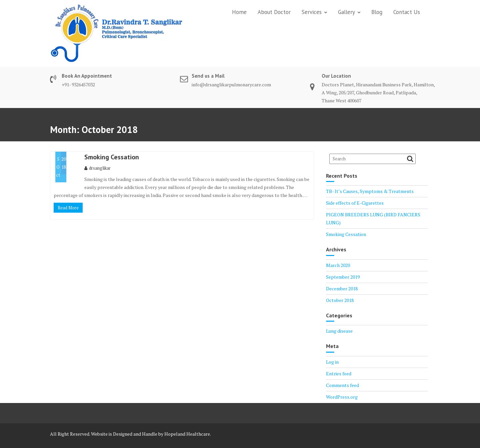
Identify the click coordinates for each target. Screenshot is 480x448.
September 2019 (343, 277)
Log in (332, 362)
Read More (68, 208)
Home (239, 12)
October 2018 (340, 300)
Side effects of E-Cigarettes (355, 203)
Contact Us (407, 12)
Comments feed (342, 385)
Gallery (346, 12)
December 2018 (342, 288)
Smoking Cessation (112, 157)
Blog (377, 12)
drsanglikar (97, 168)
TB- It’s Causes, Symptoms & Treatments (370, 191)
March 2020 (338, 265)
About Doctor (274, 12)
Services (312, 12)
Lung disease (339, 331)
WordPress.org (342, 397)
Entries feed (339, 373)
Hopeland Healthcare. (188, 434)
